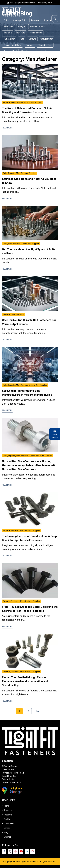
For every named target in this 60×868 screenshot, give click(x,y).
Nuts (22, 39)
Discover (35, 20)
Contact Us (9, 824)
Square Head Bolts (12, 45)
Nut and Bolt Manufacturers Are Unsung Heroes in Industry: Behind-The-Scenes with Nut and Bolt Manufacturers (29, 465)
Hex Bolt (8, 33)
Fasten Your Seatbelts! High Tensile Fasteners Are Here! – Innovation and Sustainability (25, 681)
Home (6, 806)
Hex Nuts (21, 33)
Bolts (6, 20)
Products (8, 815)
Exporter (48, 20)
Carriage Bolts (20, 20)
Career (7, 828)
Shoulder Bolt (47, 39)
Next (39, 711)
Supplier (30, 45)
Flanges (22, 27)
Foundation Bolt (37, 27)
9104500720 (16, 782)
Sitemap (8, 837)
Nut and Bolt (9, 39)
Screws (32, 39)
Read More (7, 128)
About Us (8, 810)
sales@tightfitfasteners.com (23, 3)
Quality (7, 819)
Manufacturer (36, 33)
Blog (6, 832)
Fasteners (8, 27)
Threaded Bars (45, 45)
